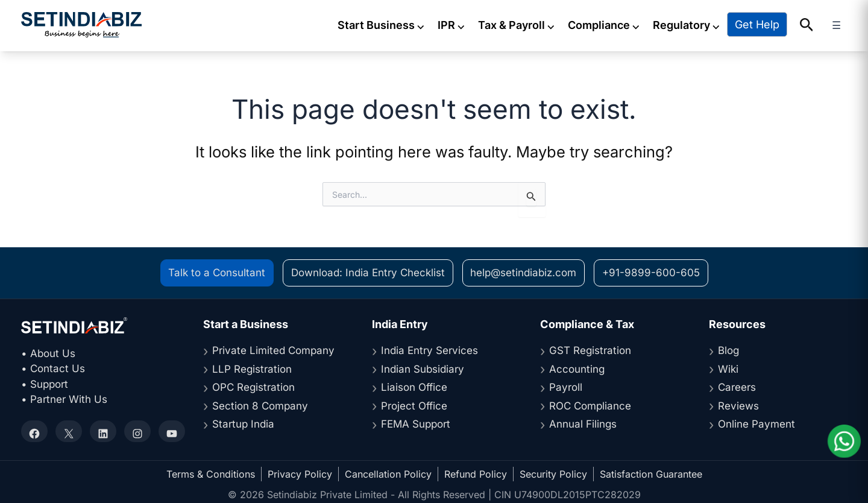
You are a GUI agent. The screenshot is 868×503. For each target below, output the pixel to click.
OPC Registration (253, 385)
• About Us (48, 352)
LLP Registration (252, 367)
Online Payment (756, 422)
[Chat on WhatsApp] (844, 441)
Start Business (394, 24)
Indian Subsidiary (423, 367)
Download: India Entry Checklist (368, 271)
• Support (45, 382)
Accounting (577, 367)
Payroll (566, 385)
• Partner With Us (64, 397)
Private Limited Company (273, 349)
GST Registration (590, 349)
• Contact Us (53, 367)
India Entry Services (429, 349)
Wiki (728, 367)
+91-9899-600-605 (651, 271)
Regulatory (699, 24)
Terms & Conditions (211, 472)
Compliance (616, 24)
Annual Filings (583, 422)
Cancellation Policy (388, 472)
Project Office (414, 404)
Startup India (243, 422)
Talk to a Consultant (217, 271)
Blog (728, 349)
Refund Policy (476, 472)
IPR (464, 24)
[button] (819, 25)
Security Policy (553, 472)
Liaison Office (414, 385)
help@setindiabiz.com (523, 271)
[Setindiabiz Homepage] (81, 24)
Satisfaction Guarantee (651, 472)
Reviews (738, 404)
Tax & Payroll (529, 24)
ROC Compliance (590, 404)
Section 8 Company (260, 404)
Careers (737, 385)
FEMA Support (416, 422)
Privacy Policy (300, 472)
